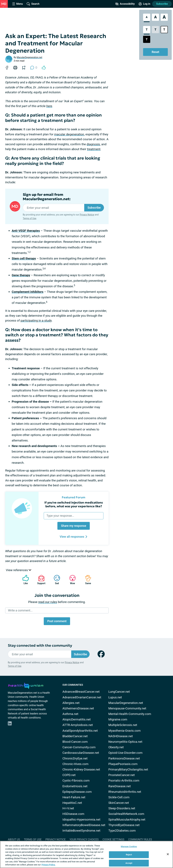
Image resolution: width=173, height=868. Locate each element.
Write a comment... (20, 610)
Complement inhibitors (28, 292)
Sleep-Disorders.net (122, 808)
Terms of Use (30, 218)
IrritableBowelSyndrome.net (81, 831)
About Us (14, 839)
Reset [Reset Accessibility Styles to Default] (155, 52)
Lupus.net (115, 697)
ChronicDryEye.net (75, 758)
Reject (129, 855)
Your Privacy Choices (84, 839)
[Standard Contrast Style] (147, 30)
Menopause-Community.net (127, 708)
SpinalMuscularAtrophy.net (127, 819)
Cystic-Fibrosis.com (76, 781)
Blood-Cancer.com (75, 742)
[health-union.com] (26, 685)
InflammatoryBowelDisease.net (84, 825)
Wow (71, 580)
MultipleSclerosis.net (123, 725)
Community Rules (140, 839)
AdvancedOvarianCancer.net (82, 697)
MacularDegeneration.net (30, 57)
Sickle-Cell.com (119, 797)
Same (86, 580)
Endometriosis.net (75, 786)
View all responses (74, 537)
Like (24, 580)
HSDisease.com (73, 814)
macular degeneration (69, 134)
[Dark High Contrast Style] (147, 39)
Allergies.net (71, 703)
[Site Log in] (144, 4)
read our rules (48, 602)
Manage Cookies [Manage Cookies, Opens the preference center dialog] (129, 846)
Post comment (57, 621)
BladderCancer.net (75, 736)
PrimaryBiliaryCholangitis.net (128, 769)
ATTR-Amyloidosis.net (78, 725)
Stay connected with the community (40, 645)
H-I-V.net (68, 808)
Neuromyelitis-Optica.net (125, 742)
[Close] (168, 854)
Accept (129, 863)
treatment (94, 149)
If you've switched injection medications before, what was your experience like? (74, 504)
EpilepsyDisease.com (77, 792)
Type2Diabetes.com (122, 831)
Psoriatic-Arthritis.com (124, 781)
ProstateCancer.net (122, 775)
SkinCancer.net (119, 803)
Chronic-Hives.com (75, 764)
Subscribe (162, 4)
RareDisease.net (120, 786)
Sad (55, 580)
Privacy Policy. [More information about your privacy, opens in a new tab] (49, 865)
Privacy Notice (87, 215)
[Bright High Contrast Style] (164, 30)
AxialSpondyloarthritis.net (80, 731)
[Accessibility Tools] (125, 4)
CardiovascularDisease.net (81, 753)
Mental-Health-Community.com (130, 714)
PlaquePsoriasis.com (123, 764)
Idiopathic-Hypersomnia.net (81, 819)
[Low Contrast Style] (155, 30)
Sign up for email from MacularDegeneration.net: (47, 197)
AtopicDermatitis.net (77, 719)
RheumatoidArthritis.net (125, 792)
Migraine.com (118, 719)
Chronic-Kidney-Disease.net (81, 769)
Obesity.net (116, 747)
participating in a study (36, 321)
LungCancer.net (119, 692)
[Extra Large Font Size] (164, 17)
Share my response (74, 526)
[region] (86, 854)
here (49, 106)
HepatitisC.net (72, 803)
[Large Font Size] (155, 17)
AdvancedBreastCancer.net (81, 692)
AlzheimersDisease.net (78, 708)
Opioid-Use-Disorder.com (126, 753)
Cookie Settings (113, 839)
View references (19, 570)
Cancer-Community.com (79, 747)
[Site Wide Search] (33, 4)
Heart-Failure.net (74, 797)
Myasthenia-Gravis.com (125, 731)
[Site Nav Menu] (18, 4)
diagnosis (93, 144)
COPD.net (69, 775)
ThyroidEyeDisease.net (124, 825)
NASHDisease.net (121, 736)
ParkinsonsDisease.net (124, 758)
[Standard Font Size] (147, 17)
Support (40, 580)
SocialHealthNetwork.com (126, 814)
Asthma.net (70, 714)
